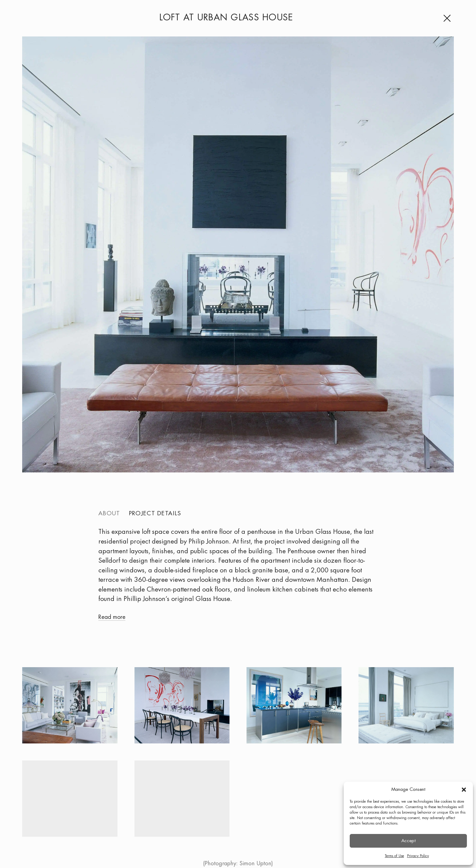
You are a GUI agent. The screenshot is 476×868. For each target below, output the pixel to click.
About (109, 514)
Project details (155, 514)
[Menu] (448, 18)
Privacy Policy (418, 856)
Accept (408, 841)
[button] (464, 790)
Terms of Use (394, 856)
